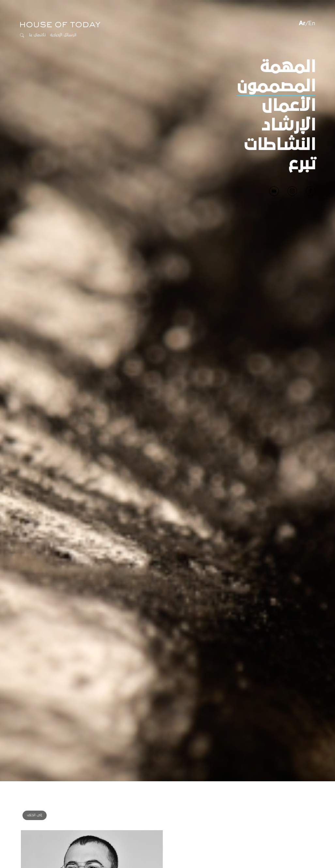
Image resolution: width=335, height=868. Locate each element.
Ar (302, 4)
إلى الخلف (35, 795)
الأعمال (289, 86)
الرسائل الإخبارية (63, 15)
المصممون (276, 67)
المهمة (288, 47)
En (312, 4)
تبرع (302, 144)
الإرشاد (288, 106)
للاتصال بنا (37, 15)
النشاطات (280, 125)
